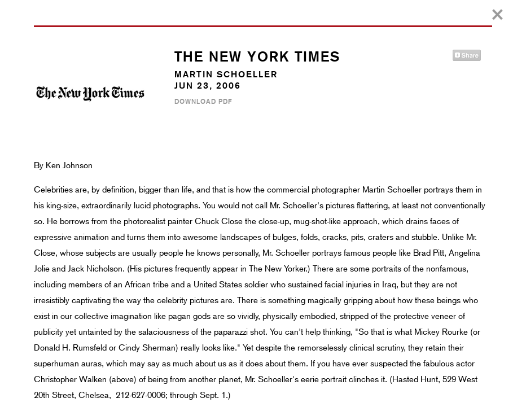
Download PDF (203, 102)
